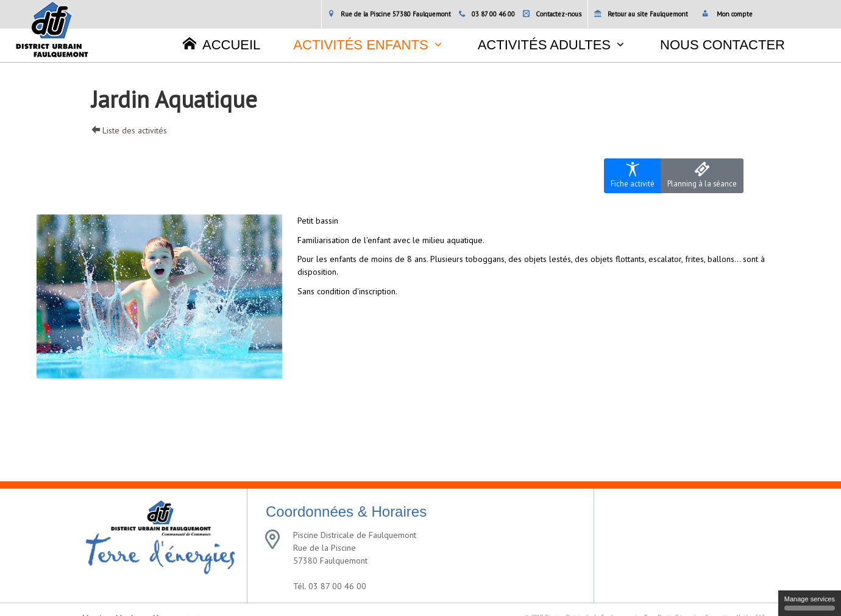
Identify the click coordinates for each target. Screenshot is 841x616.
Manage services (810, 603)
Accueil (222, 44)
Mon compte (727, 14)
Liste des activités (129, 130)
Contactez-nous (552, 14)
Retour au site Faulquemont (641, 14)
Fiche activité (633, 175)
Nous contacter (722, 45)
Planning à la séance (702, 175)
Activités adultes (544, 45)
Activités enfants (360, 45)
